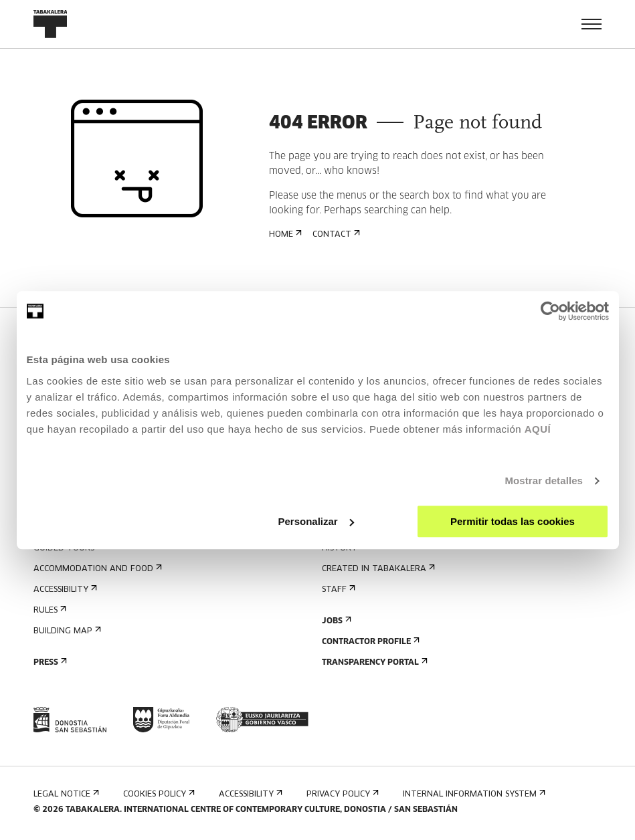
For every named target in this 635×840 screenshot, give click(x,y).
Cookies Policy (158, 794)
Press (49, 662)
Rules (49, 610)
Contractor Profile (369, 642)
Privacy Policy (341, 794)
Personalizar (316, 521)
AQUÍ (538, 429)
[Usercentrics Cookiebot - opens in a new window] (550, 311)
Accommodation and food (96, 569)
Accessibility (64, 590)
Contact (335, 234)
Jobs (335, 621)
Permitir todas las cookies (513, 521)
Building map (66, 631)
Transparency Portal (373, 662)
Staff (337, 590)
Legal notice (65, 794)
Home (284, 234)
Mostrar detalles (544, 481)
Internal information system (473, 794)
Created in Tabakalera (377, 569)
